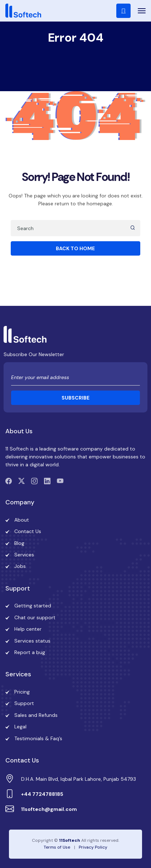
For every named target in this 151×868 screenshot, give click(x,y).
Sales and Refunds (36, 715)
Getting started (33, 606)
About (22, 520)
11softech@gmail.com (49, 809)
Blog (19, 543)
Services (24, 555)
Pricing (22, 692)
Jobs (20, 566)
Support (24, 703)
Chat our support (35, 617)
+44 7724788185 (42, 794)
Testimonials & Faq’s (38, 738)
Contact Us (28, 531)
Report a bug (30, 652)
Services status (32, 641)
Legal (20, 727)
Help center (28, 629)
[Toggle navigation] (139, 11)
